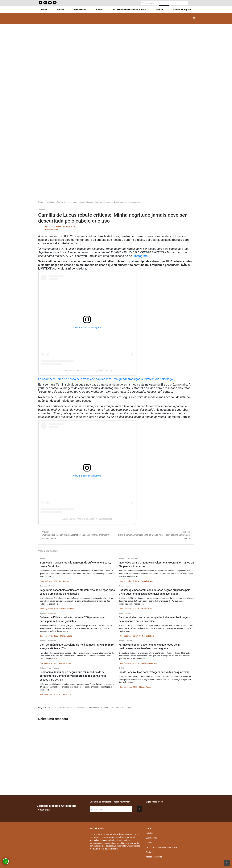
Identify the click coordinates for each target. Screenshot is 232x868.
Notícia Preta (147, 581)
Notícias (61, 9)
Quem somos (80, 9)
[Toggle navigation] (38, 16)
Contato (160, 9)
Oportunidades (132, 559)
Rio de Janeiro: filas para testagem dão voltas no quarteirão (154, 672)
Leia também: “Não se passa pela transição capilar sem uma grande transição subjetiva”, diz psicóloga (105, 379)
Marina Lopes (66, 636)
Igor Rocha (64, 581)
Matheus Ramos (68, 608)
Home (44, 9)
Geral (121, 586)
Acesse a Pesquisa (182, 9)
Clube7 (100, 9)
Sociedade (52, 613)
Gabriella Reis (148, 636)
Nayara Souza (65, 663)
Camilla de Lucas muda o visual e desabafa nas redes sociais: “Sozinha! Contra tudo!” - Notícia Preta (90, 707)
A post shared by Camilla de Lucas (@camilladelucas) (87, 371)
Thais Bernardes (51, 229)
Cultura (43, 668)
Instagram (141, 256)
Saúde (129, 641)
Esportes (43, 586)
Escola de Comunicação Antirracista (129, 9)
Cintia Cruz (67, 694)
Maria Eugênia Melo (150, 663)
